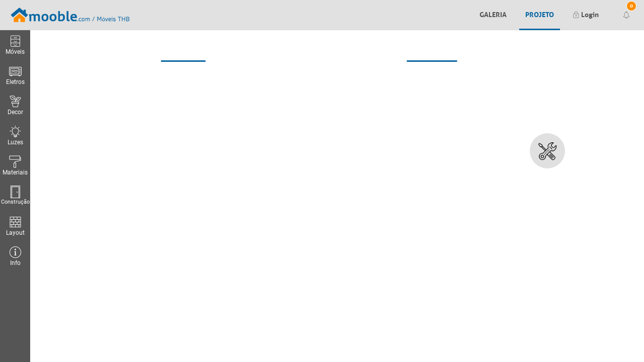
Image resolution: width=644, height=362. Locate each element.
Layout (15, 226)
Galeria (493, 14)
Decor (15, 105)
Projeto (540, 14)
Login (586, 14)
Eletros (15, 75)
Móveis (15, 45)
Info (15, 256)
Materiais (15, 166)
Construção (15, 195)
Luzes (15, 135)
